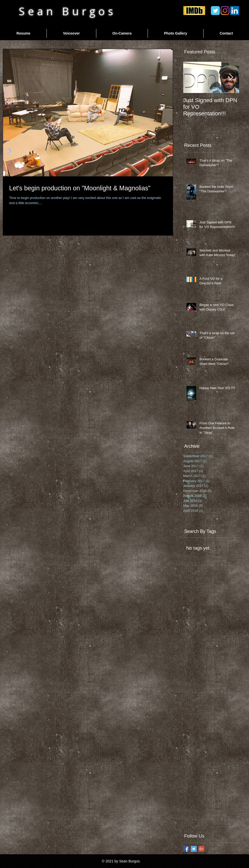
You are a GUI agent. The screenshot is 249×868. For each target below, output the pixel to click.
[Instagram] (225, 11)
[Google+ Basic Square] (201, 849)
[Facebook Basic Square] (186, 849)
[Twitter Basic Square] (194, 849)
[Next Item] (231, 77)
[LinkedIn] (235, 11)
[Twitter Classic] (215, 11)
